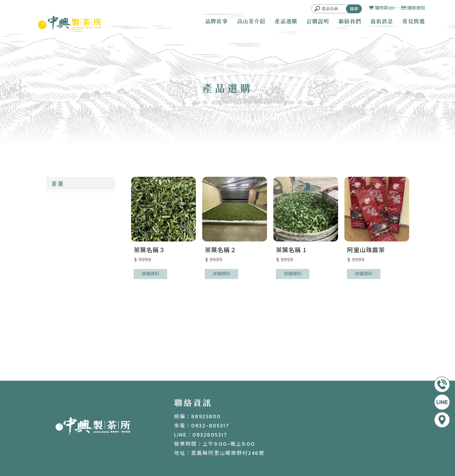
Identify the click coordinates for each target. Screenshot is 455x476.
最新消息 (382, 21)
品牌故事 (216, 21)
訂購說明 (318, 21)
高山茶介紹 (251, 21)
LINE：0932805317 (201, 435)
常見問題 (414, 21)
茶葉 (58, 183)
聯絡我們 (350, 21)
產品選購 (286, 21)
